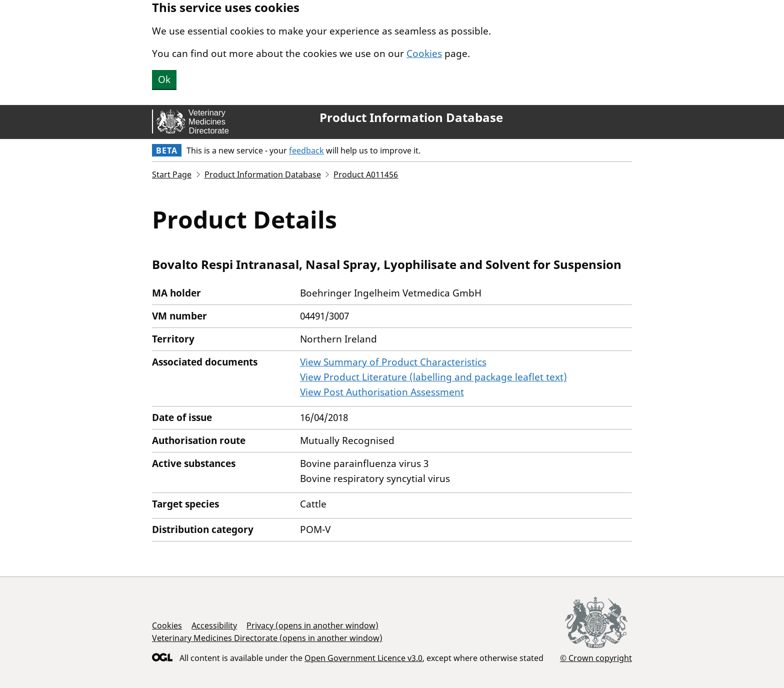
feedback (306, 150)
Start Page (172, 174)
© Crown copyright (596, 658)
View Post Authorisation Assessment (382, 392)
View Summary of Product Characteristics (393, 362)
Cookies (424, 53)
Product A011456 (366, 174)
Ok (164, 79)
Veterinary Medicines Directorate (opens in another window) (267, 638)
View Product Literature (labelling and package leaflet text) (433, 377)
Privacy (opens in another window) (312, 625)
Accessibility (214, 625)
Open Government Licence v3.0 (363, 658)
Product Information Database (411, 117)
